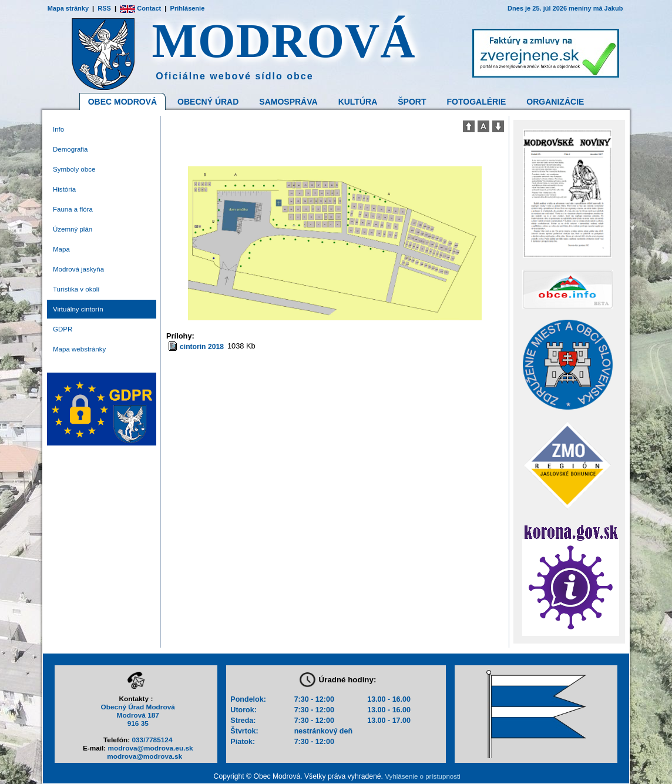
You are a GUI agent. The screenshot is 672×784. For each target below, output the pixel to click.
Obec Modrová (122, 102)
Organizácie (555, 102)
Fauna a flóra (73, 209)
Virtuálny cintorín (78, 309)
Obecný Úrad (208, 102)
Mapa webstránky (79, 349)
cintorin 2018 (202, 347)
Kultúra (358, 102)
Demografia (70, 149)
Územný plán (73, 229)
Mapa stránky (68, 8)
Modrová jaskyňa (78, 269)
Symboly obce (74, 169)
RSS (104, 8)
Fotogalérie (477, 102)
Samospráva (288, 102)
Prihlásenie (188, 8)
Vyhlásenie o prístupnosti (422, 776)
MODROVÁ (284, 41)
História (64, 189)
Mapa (61, 249)
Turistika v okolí (76, 289)
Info (58, 129)
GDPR (63, 329)
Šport (412, 102)
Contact (140, 8)
